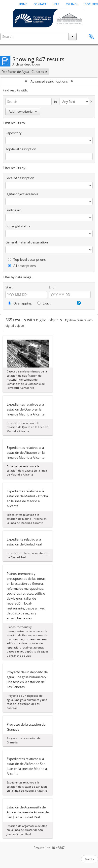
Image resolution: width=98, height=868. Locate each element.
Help (56, 4)
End (52, 287)
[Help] (78, 303)
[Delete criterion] (91, 100)
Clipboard (91, 37)
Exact (44, 303)
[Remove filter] (46, 72)
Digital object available (22, 194)
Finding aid (14, 210)
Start (9, 287)
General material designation (27, 242)
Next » (90, 859)
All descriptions (22, 266)
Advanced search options (49, 81)
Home (23, 4)
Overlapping (20, 303)
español (72, 4)
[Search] (29, 102)
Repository (14, 133)
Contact (40, 4)
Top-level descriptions (27, 260)
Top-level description (21, 149)
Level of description (20, 178)
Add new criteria (23, 111)
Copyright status (18, 226)
